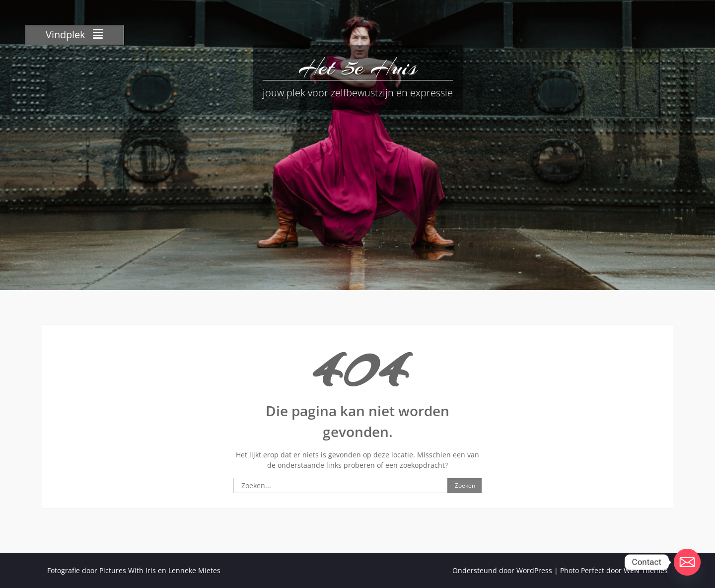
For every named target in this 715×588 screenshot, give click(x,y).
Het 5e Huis (358, 67)
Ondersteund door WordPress (502, 570)
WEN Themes (646, 570)
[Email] (687, 562)
